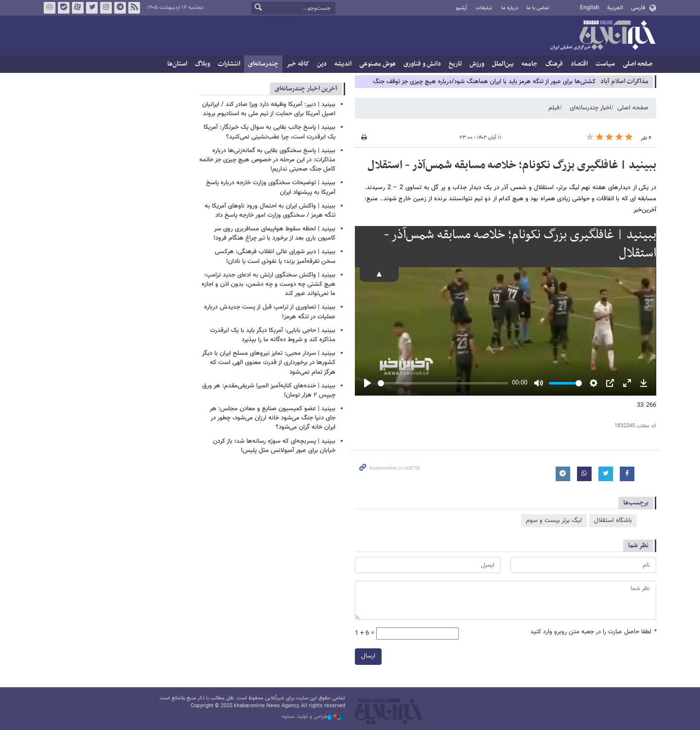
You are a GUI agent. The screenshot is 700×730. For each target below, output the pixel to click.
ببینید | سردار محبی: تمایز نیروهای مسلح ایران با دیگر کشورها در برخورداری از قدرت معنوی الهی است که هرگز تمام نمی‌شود (269, 363)
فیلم (554, 108)
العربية (615, 8)
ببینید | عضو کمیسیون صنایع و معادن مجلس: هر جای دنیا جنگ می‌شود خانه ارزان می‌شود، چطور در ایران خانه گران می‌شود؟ (272, 418)
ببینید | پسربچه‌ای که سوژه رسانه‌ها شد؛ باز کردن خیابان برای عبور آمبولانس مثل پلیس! (274, 446)
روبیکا (50, 8)
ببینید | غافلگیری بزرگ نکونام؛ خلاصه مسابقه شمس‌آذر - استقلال (512, 165)
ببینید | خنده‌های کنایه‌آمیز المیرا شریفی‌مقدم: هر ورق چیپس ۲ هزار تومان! (269, 391)
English (590, 8)
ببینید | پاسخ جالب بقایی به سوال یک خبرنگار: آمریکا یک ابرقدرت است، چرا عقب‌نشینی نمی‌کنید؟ (270, 132)
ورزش (477, 64)
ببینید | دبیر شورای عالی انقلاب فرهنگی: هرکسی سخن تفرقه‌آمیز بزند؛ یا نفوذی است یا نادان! (275, 256)
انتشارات (229, 64)
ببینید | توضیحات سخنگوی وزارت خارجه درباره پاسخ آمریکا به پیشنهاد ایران (271, 187)
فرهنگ (554, 64)
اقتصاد (579, 64)
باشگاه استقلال (613, 521)
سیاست (605, 64)
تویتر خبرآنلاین (92, 8)
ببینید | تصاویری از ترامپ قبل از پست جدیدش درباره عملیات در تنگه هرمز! (270, 312)
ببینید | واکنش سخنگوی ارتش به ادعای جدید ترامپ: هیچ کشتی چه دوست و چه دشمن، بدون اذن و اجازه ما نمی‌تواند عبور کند (269, 284)
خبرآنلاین (603, 36)
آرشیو (462, 8)
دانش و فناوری (422, 64)
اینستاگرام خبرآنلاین (106, 8)
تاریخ (455, 64)
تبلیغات (484, 8)
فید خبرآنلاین (134, 8)
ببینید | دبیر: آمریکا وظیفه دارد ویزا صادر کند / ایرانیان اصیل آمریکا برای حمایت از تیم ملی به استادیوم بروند (269, 109)
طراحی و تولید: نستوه (314, 717)
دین (322, 64)
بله (64, 8)
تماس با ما (538, 8)
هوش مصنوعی (377, 64)
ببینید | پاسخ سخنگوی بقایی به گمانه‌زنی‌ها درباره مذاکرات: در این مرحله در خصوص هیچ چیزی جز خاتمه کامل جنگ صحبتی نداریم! (267, 160)
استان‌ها (177, 64)
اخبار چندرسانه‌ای (590, 108)
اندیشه (343, 64)
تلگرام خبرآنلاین (120, 8)
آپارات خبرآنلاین (78, 8)
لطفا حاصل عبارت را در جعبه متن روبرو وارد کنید (593, 632)
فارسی (638, 8)
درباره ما (510, 8)
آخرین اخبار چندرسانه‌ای (306, 89)
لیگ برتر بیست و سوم (554, 521)
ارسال (368, 656)
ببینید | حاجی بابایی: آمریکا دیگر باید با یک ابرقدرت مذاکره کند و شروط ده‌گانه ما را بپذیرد (273, 335)
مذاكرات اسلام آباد (624, 81)
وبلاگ (202, 64)
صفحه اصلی (638, 64)
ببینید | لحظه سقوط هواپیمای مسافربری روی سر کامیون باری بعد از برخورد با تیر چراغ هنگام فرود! (274, 234)
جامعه (530, 64)
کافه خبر (298, 64)
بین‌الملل (503, 64)
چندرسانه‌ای (263, 64)
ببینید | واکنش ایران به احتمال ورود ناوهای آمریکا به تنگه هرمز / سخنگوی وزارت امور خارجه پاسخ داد (270, 211)
